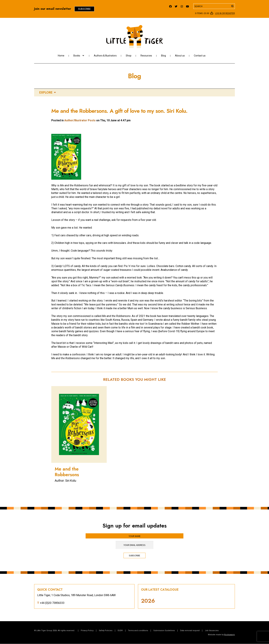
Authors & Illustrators (105, 56)
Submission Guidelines (164, 631)
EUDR (120, 631)
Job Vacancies (212, 631)
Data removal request (190, 631)
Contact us (200, 56)
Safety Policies (106, 631)
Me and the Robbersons (67, 472)
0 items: (202, 13)
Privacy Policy (87, 631)
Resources (146, 56)
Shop (129, 56)
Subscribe (84, 9)
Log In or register (225, 14)
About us (180, 56)
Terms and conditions (138, 631)
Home (61, 56)
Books (77, 56)
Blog (163, 56)
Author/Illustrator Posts (80, 120)
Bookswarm (230, 635)
